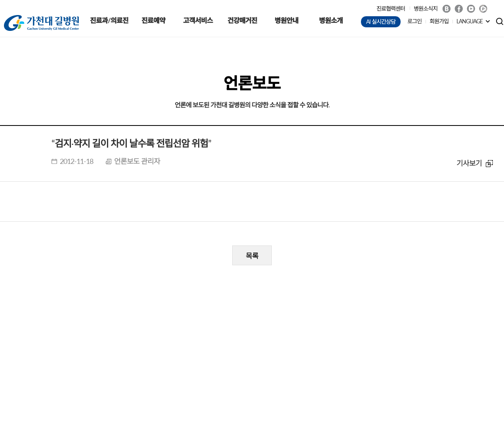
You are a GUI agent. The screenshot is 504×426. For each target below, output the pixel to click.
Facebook (459, 9)
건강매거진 (242, 20)
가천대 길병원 (41, 23)
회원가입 (439, 21)
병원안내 (286, 20)
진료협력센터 (391, 9)
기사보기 (469, 163)
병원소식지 (426, 9)
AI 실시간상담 (381, 22)
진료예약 (153, 20)
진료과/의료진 (109, 20)
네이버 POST (483, 9)
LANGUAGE (470, 21)
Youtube (471, 9)
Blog (446, 9)
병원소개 (331, 20)
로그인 (414, 21)
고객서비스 (198, 20)
